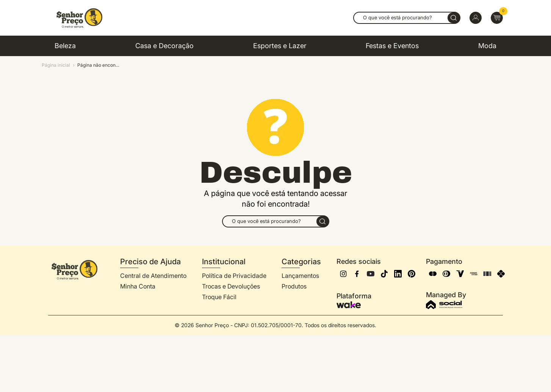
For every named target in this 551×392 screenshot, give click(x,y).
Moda (487, 46)
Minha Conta (138, 286)
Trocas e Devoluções (231, 286)
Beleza (65, 46)
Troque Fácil (219, 297)
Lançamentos (300, 276)
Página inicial (56, 65)
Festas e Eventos (392, 46)
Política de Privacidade (234, 276)
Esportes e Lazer (280, 46)
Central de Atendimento (153, 276)
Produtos (294, 286)
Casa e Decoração (164, 46)
